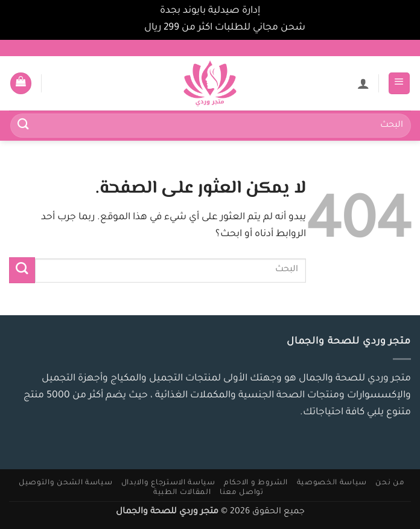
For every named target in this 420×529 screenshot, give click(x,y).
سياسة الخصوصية (332, 483)
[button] (399, 83)
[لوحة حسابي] (363, 83)
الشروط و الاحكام (256, 483)
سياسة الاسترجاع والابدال (168, 483)
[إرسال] (24, 126)
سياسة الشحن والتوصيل (65, 483)
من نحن (390, 483)
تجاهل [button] (128, 28)
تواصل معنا (242, 493)
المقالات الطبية (182, 493)
